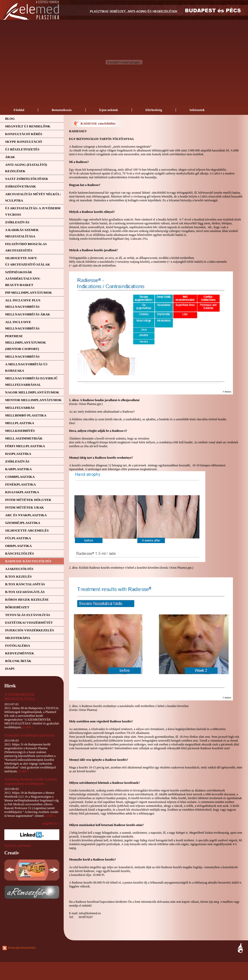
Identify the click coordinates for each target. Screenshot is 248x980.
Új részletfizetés (22, 149)
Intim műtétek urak (25, 507)
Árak (10, 157)
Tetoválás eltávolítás (28, 615)
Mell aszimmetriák (24, 438)
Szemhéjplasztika (23, 523)
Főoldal (19, 110)
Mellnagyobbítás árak (28, 314)
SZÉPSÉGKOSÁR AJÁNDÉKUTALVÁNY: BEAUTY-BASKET (23, 278)
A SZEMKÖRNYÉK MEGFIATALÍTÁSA (20, 697)
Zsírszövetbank (21, 186)
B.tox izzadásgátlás (25, 592)
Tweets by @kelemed (18, 846)
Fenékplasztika (20, 484)
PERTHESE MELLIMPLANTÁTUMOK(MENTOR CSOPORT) (26, 342)
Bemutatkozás (62, 110)
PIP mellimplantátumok (29, 293)
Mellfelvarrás (20, 408)
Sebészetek (197, 110)
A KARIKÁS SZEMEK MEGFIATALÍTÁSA (22, 233)
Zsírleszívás (17, 222)
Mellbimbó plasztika (26, 415)
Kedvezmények (20, 653)
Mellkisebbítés (20, 431)
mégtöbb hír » (51, 823)
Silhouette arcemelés (27, 530)
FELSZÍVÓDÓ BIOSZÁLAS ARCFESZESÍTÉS (26, 247)
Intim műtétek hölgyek (28, 500)
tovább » (28, 727)
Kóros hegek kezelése (27, 599)
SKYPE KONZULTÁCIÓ (24, 142)
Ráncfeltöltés (19, 553)
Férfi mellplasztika (25, 446)
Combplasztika (20, 477)
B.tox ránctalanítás (25, 584)
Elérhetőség (154, 110)
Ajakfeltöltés (19, 569)
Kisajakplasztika (22, 492)
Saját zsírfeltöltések (27, 179)
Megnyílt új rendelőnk (28, 126)
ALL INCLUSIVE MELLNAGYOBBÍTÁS (22, 325)
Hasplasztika (18, 454)
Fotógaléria (18, 646)
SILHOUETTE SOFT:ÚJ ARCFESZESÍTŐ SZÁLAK (28, 261)
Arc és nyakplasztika (26, 515)
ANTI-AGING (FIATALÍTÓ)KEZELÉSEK (26, 168)
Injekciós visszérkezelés (30, 630)
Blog (10, 119)
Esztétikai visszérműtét (29, 623)
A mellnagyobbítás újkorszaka (26, 367)
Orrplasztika (18, 546)
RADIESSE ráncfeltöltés (28, 561)
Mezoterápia (18, 638)
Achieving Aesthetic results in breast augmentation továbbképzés (31, 781)
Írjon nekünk (109, 110)
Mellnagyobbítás (22, 356)
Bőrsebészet (17, 607)
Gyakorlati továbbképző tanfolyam (29, 735)
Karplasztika (18, 469)
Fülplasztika (18, 538)
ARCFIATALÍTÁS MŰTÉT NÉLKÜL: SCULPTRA (33, 197)
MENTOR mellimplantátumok (33, 400)
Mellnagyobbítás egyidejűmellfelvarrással (31, 381)
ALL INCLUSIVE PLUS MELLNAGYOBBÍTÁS (23, 303)
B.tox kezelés (18, 576)
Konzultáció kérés (24, 134)
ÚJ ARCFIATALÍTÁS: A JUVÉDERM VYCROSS (33, 211)
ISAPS (10, 669)
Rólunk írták (18, 661)
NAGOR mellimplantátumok (32, 392)
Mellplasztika (20, 423)
